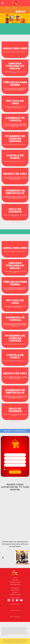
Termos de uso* (16, 469)
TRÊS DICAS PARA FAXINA (15, 84)
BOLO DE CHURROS (15, 210)
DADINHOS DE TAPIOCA (15, 119)
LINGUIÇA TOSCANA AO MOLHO (15, 66)
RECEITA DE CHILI (15, 174)
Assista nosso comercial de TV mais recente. (15, 487)
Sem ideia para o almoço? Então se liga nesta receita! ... (15, 72)
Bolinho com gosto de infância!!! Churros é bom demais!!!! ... (15, 215)
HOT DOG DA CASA (15, 102)
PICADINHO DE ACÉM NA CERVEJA (15, 139)
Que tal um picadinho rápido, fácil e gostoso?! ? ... (15, 144)
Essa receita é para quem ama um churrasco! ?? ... (15, 161)
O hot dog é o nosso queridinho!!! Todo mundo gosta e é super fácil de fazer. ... (15, 107)
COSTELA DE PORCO (15, 157)
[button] (2, 3)
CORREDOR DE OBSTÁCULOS (15, 192)
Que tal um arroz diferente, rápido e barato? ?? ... (15, 52)
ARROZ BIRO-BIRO (15, 48)
